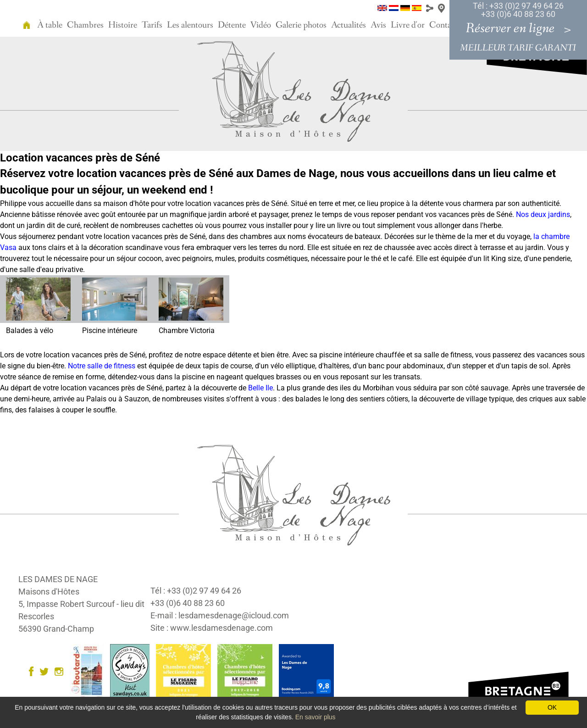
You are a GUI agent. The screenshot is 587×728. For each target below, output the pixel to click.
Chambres (85, 25)
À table (50, 25)
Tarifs (152, 25)
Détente (232, 25)
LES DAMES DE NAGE (58, 579)
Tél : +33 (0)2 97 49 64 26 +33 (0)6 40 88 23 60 (518, 10)
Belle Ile (260, 388)
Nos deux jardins (543, 214)
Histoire (123, 25)
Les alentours (190, 25)
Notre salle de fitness (102, 366)
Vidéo (261, 25)
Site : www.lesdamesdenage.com (212, 628)
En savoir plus (316, 717)
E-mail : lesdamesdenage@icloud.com (220, 615)
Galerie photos (301, 25)
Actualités (349, 25)
